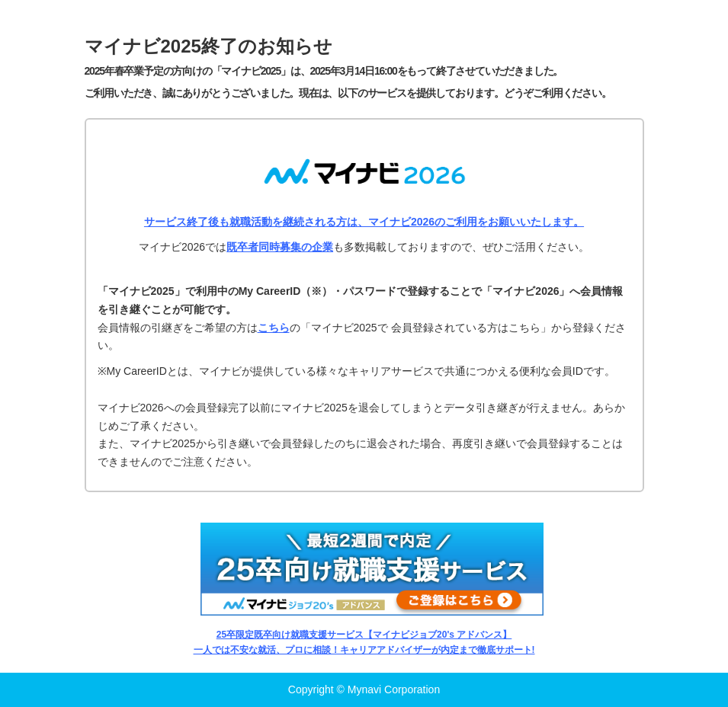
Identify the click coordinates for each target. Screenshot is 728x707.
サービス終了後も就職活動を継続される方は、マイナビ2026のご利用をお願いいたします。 (364, 222)
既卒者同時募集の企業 (280, 247)
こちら (274, 328)
